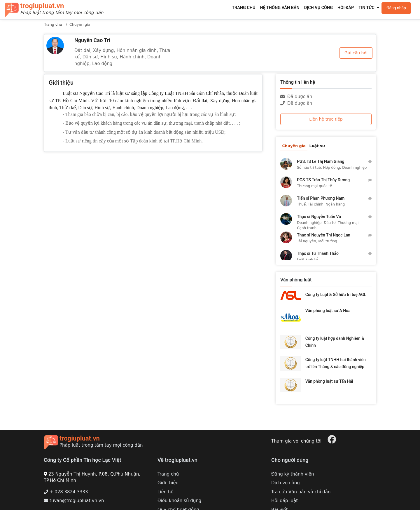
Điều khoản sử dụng (179, 501)
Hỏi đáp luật (285, 501)
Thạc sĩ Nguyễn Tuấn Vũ (319, 217)
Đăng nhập (396, 8)
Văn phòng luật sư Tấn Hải (329, 381)
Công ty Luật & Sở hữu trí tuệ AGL (336, 295)
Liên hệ (166, 492)
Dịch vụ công (318, 8)
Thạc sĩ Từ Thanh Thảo (318, 253)
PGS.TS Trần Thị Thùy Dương (323, 180)
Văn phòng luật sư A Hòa (328, 311)
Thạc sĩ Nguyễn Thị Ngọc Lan (324, 235)
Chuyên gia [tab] (294, 146)
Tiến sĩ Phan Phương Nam (321, 198)
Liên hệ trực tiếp (326, 119)
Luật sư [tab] (317, 146)
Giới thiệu (168, 483)
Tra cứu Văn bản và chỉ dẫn (301, 492)
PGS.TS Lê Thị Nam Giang (321, 161)
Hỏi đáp (346, 8)
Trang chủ (244, 8)
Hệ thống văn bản (280, 8)
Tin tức (366, 8)
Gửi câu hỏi (356, 53)
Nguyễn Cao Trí (92, 40)
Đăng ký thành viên (293, 474)
